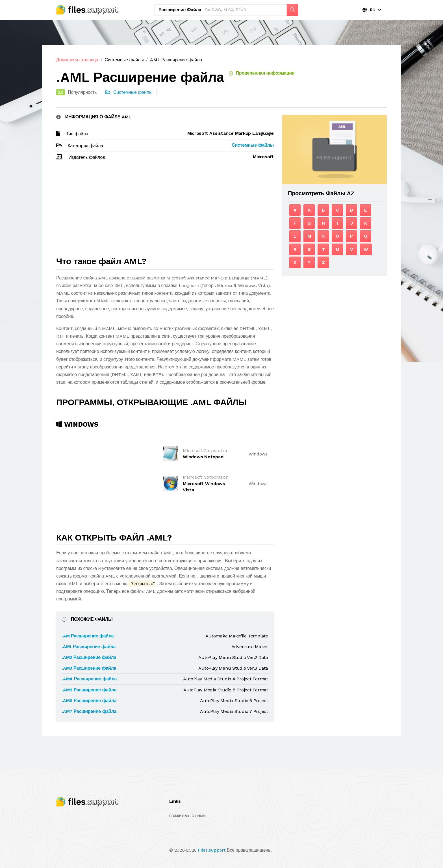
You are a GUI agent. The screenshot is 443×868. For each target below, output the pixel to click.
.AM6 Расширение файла (89, 701)
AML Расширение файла (176, 60)
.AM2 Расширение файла (89, 657)
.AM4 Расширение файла (89, 679)
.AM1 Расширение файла (89, 647)
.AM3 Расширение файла (89, 668)
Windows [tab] (77, 424)
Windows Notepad (203, 457)
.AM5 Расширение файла (89, 690)
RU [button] (369, 10)
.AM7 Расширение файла (89, 711)
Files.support (212, 850)
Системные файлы (124, 60)
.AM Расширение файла (88, 636)
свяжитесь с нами (187, 816)
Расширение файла (180, 10)
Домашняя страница (77, 60)
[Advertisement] (165, 211)
